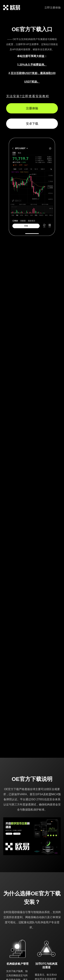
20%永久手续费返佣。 (33, 65)
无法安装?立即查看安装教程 (28, 96)
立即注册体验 (53, 8)
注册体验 (32, 108)
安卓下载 (32, 124)
